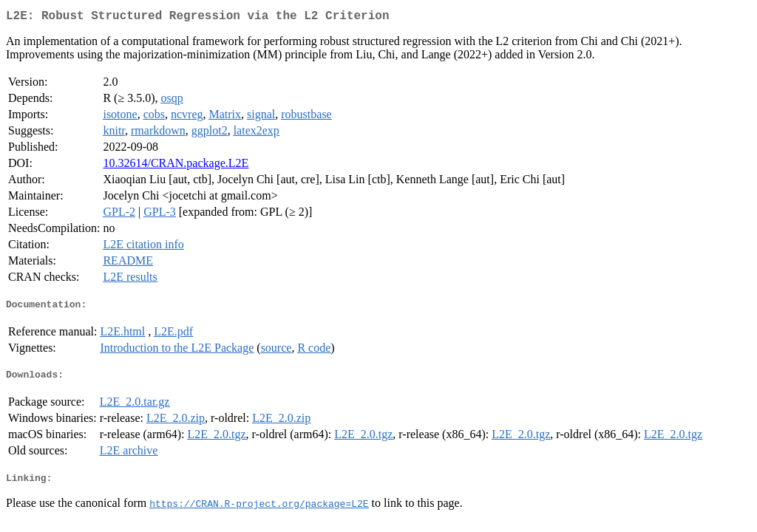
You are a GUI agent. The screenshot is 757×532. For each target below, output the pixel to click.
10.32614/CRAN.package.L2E (176, 166)
